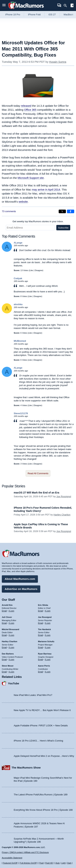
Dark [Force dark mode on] (69, 863)
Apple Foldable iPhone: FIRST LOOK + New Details (41, 726)
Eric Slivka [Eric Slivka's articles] (43, 605)
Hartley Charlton (62, 515)
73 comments (9, 211)
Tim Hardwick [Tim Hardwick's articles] (44, 629)
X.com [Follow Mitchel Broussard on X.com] (11, 635)
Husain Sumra (58, 62)
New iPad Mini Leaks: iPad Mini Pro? (33, 695)
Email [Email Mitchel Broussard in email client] (4, 635)
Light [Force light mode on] (63, 863)
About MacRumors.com (20, 579)
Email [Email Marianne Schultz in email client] (41, 647)
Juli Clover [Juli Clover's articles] (7, 617)
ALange (18, 243)
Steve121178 (21, 413)
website (23, 202)
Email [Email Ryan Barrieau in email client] (41, 659)
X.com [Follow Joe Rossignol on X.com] (48, 623)
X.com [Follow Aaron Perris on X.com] (48, 672)
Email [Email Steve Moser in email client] (4, 672)
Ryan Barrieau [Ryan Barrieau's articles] (45, 654)
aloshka (18, 304)
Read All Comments (38, 473)
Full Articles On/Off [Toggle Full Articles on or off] (28, 863)
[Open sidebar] (72, 6)
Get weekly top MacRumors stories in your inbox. (38, 221)
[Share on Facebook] (71, 211)
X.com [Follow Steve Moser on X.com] (11, 672)
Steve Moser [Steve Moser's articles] (8, 666)
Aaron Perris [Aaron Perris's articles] (44, 666)
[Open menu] (4, 5)
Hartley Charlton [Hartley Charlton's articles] (10, 641)
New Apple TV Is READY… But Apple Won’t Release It (42, 710)
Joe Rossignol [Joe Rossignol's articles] (45, 617)
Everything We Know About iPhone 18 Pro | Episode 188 (43, 810)
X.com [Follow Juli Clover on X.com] (11, 623)
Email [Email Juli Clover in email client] (4, 623)
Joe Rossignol (64, 496)
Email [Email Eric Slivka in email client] (41, 611)
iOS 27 (52, 15)
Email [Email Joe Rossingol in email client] (41, 623)
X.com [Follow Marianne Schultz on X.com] (48, 647)
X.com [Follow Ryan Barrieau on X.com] (48, 659)
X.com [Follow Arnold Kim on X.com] (11, 611)
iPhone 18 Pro (13, 15)
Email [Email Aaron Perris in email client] (41, 672)
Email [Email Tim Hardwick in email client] (41, 635)
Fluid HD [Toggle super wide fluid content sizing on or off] (49, 863)
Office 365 (30, 110)
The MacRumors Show (26, 768)
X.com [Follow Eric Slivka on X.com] (48, 611)
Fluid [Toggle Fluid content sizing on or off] (41, 863)
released (26, 106)
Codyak (18, 278)
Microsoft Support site (31, 178)
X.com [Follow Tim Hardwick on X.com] (48, 635)
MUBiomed (20, 341)
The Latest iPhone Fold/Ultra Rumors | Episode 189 (41, 795)
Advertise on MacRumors (21, 589)
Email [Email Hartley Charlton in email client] (4, 647)
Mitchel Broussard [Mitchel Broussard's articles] (10, 629)
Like (31, 270)
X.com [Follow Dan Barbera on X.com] (11, 659)
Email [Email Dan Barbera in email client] (4, 659)
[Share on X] (62, 211)
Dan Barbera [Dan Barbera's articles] (8, 654)
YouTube (14, 683)
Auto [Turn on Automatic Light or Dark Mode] (58, 863)
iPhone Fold (34, 15)
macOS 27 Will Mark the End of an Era (36, 493)
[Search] (67, 6)
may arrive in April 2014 (46, 190)
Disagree (39, 270)
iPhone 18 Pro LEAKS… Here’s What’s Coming (38, 741)
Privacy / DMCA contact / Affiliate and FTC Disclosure (25, 852)
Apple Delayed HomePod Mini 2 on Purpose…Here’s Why (44, 756)
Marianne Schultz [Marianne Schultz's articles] (46, 641)
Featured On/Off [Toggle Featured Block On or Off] (10, 863)
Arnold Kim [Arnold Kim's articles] (7, 605)
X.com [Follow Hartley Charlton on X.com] (11, 647)
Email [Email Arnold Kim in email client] (4, 611)
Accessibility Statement (12, 858)
